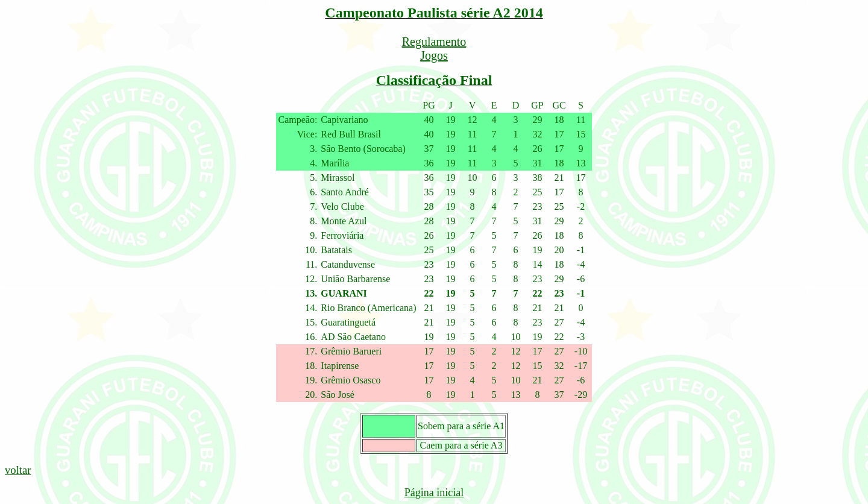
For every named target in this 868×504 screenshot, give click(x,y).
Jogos (434, 55)
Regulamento (434, 42)
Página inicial (434, 493)
